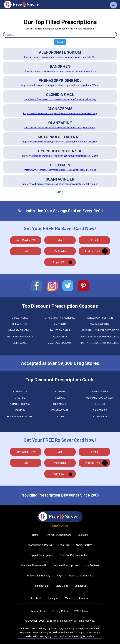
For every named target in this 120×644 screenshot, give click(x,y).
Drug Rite (20, 398)
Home (35, 535)
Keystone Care (60, 410)
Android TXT (92, 251)
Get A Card (64, 545)
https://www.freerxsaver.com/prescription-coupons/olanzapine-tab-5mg (60, 128)
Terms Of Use (39, 611)
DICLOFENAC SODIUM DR (60, 343)
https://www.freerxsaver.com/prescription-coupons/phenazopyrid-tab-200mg (60, 85)
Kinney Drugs (60, 404)
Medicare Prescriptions (65, 565)
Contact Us (80, 586)
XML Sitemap (82, 611)
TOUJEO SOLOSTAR (60, 330)
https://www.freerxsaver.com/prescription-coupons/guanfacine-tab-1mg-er (60, 184)
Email (94, 240)
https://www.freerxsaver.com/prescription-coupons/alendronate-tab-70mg (60, 57)
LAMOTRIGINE (60, 324)
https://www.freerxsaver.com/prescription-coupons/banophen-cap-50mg (60, 71)
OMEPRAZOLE (20, 343)
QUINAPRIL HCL (20, 324)
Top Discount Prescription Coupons (60, 306)
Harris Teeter (100, 392)
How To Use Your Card (81, 576)
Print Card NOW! (26, 240)
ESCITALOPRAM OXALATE (20, 337)
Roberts (100, 404)
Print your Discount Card (58, 535)
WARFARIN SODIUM (100, 324)
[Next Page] (60, 192)
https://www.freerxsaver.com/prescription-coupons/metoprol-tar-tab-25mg (60, 142)
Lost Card (83, 535)
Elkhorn (60, 392)
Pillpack (60, 398)
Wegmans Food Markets (100, 398)
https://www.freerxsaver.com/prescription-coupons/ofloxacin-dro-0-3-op (60, 170)
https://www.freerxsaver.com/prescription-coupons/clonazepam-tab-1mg (60, 113)
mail (60, 240)
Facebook (36, 598)
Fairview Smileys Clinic (20, 417)
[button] (113, 5)
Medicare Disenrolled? (34, 565)
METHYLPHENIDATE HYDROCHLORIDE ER (100, 344)
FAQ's (60, 576)
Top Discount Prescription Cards (60, 380)
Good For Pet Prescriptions (75, 555)
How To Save (92, 565)
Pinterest (84, 598)
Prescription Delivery (39, 576)
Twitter (69, 598)
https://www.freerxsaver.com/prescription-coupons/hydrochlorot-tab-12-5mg (60, 156)
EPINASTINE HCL (20, 318)
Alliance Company (20, 404)
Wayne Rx (20, 410)
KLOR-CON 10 (60, 337)
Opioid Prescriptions (42, 555)
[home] (23, 5)
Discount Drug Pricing (40, 545)
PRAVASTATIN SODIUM (20, 330)
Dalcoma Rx (100, 410)
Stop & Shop (100, 417)
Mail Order (60, 251)
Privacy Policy (60, 611)
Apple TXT (59, 262)
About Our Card (84, 545)
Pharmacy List (41, 586)
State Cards (62, 586)
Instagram (53, 598)
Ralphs (60, 417)
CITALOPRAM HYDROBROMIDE (60, 318)
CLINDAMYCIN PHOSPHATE (100, 318)
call (26, 251)
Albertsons (20, 392)
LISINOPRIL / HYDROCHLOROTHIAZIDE (100, 330)
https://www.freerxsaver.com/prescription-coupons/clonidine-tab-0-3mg (60, 99)
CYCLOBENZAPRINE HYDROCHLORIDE (100, 337)
